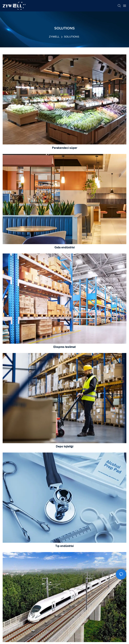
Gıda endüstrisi (65, 247)
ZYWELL (54, 37)
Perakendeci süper (65, 148)
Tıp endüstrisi (64, 546)
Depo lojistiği (65, 446)
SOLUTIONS (72, 37)
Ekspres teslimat (64, 347)
